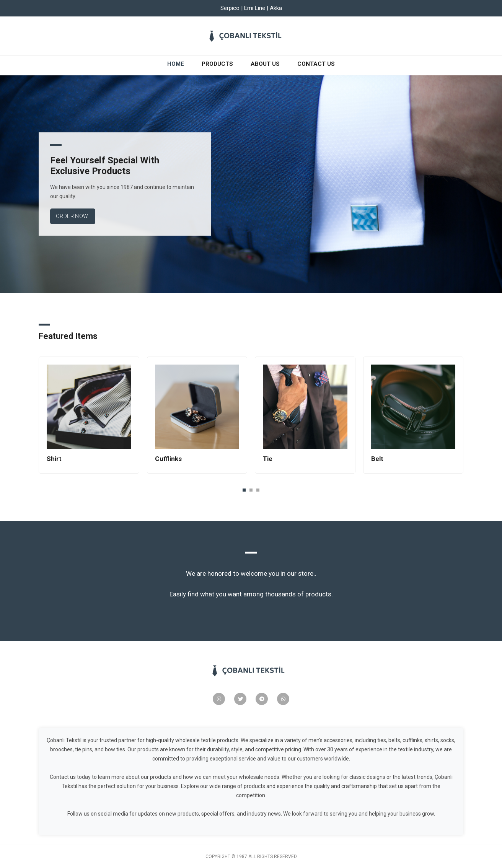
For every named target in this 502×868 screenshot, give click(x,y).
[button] (244, 490)
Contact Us (316, 64)
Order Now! (73, 216)
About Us (265, 64)
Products (217, 64)
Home (177, 63)
